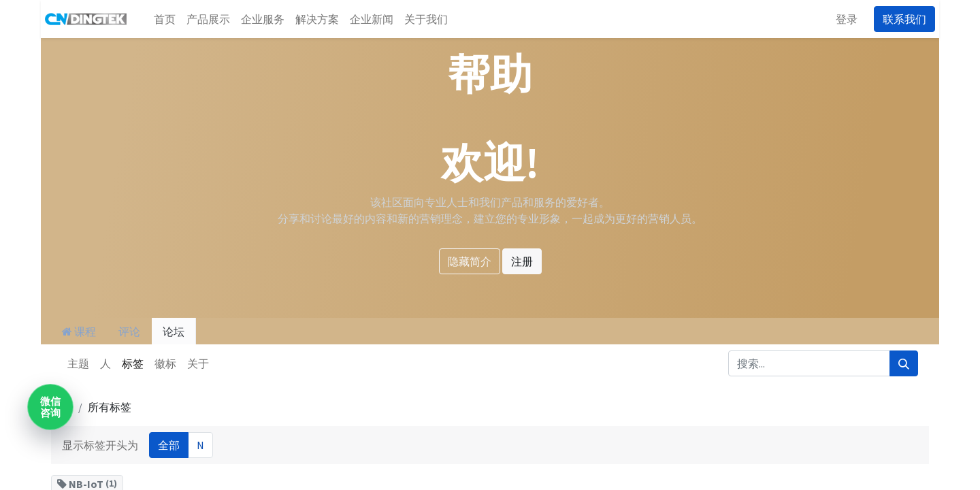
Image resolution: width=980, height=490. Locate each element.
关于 (198, 363)
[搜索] (904, 363)
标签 (133, 363)
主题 (78, 363)
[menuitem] (161, 19)
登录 (851, 19)
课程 (79, 331)
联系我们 (909, 19)
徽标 (165, 363)
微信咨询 (50, 407)
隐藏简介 (470, 261)
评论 (129, 331)
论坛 (174, 331)
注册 (522, 261)
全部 (169, 445)
